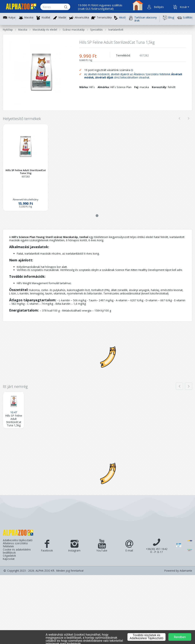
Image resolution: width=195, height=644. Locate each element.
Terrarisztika (104, 18)
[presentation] (179, 118)
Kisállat (46, 18)
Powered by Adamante (178, 571)
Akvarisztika (82, 18)
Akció (119, 18)
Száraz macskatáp (74, 30)
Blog (168, 18)
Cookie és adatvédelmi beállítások (17, 551)
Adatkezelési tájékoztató (18, 540)
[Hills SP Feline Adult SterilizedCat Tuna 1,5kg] (14, 410)
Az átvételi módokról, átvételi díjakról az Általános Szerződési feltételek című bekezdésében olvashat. (133, 76)
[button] (158, 7)
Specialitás (96, 30)
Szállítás (185, 18)
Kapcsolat (9, 559)
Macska (29, 18)
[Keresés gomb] (69, 7)
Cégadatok (9, 556)
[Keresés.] (52, 7)
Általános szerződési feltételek (15, 545)
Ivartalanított (116, 30)
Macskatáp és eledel (45, 30)
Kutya (12, 18)
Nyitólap (8, 30)
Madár (62, 18)
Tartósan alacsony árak (143, 19)
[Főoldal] (20, 7)
